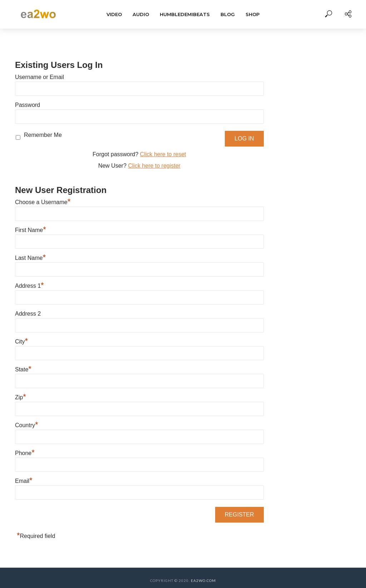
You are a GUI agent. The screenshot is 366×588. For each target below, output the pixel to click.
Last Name (30, 258)
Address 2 (28, 314)
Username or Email (39, 77)
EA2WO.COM (203, 580)
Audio (141, 14)
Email (24, 481)
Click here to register (154, 166)
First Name (31, 230)
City (21, 342)
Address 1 (29, 286)
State (23, 369)
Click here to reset (163, 154)
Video (114, 14)
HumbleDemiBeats (185, 14)
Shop (253, 14)
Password (28, 105)
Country (27, 425)
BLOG (228, 14)
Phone (25, 453)
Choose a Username (43, 202)
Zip (21, 397)
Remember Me (43, 135)
